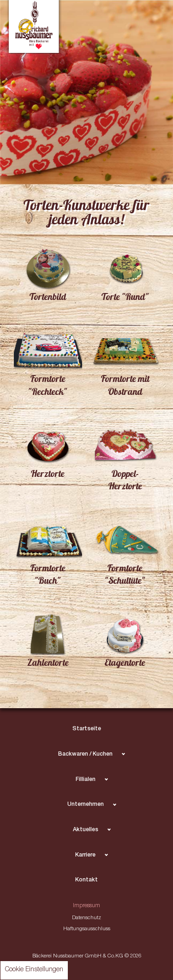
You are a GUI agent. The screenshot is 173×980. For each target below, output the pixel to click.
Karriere (85, 855)
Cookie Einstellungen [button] (34, 970)
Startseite (87, 729)
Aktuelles (86, 830)
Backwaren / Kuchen (85, 754)
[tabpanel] (86, 92)
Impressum (86, 906)
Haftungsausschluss (87, 929)
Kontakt (86, 880)
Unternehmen (86, 805)
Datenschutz (86, 918)
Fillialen (86, 780)
